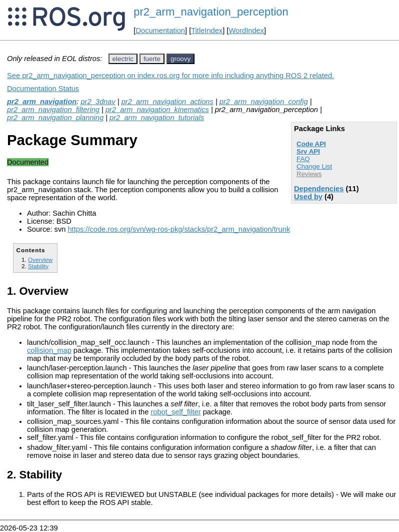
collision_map (49, 350)
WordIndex (246, 31)
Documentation (160, 31)
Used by (308, 197)
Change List (314, 166)
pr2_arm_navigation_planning (55, 118)
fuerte (152, 59)
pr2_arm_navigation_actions (167, 102)
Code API (311, 144)
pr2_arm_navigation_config (264, 102)
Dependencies (319, 189)
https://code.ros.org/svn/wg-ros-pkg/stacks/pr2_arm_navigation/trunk (179, 229)
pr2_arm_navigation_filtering (53, 110)
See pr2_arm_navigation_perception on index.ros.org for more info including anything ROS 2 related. (170, 76)
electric (123, 59)
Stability (38, 266)
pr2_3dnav (98, 102)
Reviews (309, 174)
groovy (180, 59)
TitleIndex (207, 31)
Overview (40, 259)
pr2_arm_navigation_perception (211, 12)
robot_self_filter (175, 412)
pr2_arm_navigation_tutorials (157, 118)
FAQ (303, 159)
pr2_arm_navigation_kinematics (157, 110)
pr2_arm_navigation (42, 102)
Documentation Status (43, 89)
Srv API (308, 151)
